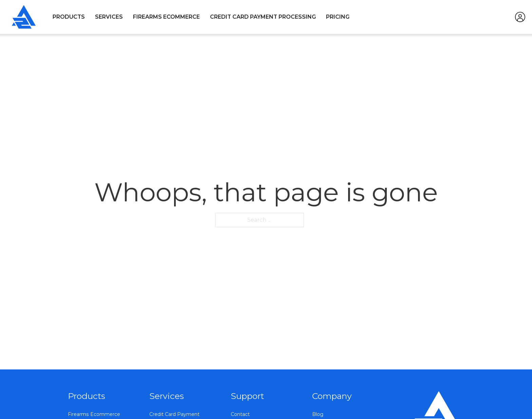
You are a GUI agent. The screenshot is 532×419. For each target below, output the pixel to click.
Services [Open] (109, 17)
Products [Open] (69, 17)
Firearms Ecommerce (166, 17)
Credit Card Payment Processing (263, 17)
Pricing (338, 17)
